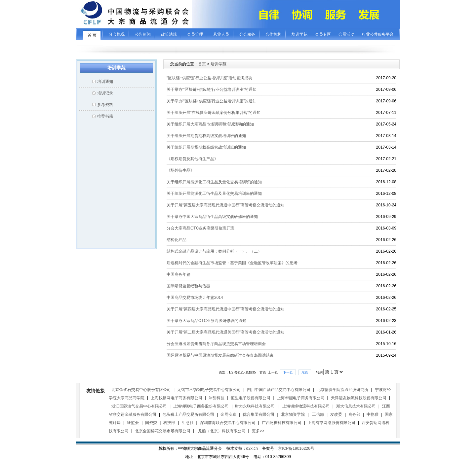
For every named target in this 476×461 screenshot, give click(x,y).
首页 (202, 64)
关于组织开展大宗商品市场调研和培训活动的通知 (210, 124)
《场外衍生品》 (180, 170)
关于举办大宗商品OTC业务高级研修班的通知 (206, 321)
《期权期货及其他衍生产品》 (192, 159)
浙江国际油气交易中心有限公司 (139, 406)
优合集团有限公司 (258, 414)
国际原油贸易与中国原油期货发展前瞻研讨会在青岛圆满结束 (220, 355)
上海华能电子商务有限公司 (301, 398)
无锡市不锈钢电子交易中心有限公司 (209, 390)
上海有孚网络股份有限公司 (332, 423)
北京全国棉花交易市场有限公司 (163, 431)
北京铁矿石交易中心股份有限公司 (141, 390)
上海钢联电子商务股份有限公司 (201, 406)
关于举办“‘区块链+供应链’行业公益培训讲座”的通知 (212, 89)
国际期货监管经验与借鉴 (188, 286)
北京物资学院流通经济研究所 (342, 390)
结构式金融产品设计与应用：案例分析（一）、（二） (214, 251)
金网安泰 (228, 414)
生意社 (188, 423)
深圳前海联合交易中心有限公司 (228, 423)
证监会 (133, 423)
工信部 (318, 414)
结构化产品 (177, 240)
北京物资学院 (293, 414)
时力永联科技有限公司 (255, 406)
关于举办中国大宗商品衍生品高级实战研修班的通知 (212, 217)
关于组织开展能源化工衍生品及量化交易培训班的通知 (214, 182)
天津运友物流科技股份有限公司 (359, 398)
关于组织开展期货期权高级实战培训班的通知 (206, 136)
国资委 (151, 423)
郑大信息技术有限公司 (356, 406)
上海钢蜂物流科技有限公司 (306, 406)
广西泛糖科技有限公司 (282, 423)
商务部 (354, 414)
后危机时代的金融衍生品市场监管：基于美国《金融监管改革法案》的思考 (232, 263)
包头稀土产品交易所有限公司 (188, 414)
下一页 (288, 372)
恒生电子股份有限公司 (251, 398)
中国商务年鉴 (178, 274)
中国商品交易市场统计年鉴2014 (195, 298)
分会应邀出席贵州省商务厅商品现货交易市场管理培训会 (216, 344)
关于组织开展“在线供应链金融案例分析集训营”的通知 (214, 113)
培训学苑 (218, 64)
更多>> (258, 431)
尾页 (305, 372)
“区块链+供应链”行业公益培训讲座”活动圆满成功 (209, 78)
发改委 (336, 414)
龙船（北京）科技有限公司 (221, 431)
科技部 (169, 423)
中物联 (373, 414)
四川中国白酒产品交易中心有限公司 (279, 390)
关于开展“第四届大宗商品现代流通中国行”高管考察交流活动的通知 (225, 309)
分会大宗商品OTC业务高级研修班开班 (200, 228)
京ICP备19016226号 (296, 448)
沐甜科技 (217, 398)
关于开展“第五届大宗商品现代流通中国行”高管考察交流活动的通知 (225, 205)
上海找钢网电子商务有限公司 (177, 398)
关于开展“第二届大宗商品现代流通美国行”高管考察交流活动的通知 (225, 332)
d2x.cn (252, 448)
